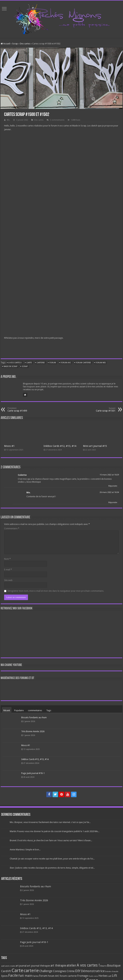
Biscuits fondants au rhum (34, 717)
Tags (49, 710)
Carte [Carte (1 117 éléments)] (17, 970)
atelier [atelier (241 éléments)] (71, 965)
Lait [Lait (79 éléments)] (110, 976)
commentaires (35, 710)
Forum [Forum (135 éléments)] (43, 976)
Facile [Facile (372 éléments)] (13, 975)
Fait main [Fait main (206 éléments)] (25, 976)
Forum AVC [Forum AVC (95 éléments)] (53, 976)
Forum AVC (66, 363)
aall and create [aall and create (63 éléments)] (8, 966)
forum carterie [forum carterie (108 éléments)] (68, 976)
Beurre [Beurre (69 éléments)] (103, 966)
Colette (22, 475)
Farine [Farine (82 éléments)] (36, 976)
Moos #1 (9, 446)
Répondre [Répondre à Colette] (113, 486)
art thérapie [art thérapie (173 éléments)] (58, 966)
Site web (8, 580)
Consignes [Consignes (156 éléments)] (60, 971)
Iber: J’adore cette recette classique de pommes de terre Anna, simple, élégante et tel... (52, 868)
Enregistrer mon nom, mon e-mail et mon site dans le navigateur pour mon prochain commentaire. (56, 591)
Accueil (5, 44)
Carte (29, 363)
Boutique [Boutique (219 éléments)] (114, 965)
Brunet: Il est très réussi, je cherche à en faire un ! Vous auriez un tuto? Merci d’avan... (51, 840)
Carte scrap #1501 (98, 410)
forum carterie (83, 363)
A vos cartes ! (15, 363)
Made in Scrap (10, 366)
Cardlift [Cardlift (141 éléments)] (6, 971)
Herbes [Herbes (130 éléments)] (103, 976)
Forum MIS (101, 363)
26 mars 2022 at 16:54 (109, 492)
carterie (41, 363)
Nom (7, 559)
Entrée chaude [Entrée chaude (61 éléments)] (112, 971)
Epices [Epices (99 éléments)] (4, 976)
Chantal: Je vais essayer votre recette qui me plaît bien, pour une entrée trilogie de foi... (52, 859)
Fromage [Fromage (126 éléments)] (83, 976)
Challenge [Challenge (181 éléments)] (46, 971)
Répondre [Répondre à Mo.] (113, 502)
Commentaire (12, 528)
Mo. (8, 120)
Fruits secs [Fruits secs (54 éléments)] (93, 976)
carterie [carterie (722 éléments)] (31, 971)
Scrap (15, 44)
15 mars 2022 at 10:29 (109, 475)
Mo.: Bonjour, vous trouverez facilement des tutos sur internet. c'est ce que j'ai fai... (50, 822)
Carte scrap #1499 (25, 410)
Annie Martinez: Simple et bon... (25, 850)
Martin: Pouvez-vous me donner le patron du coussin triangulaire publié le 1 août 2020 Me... (55, 831)
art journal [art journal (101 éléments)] (21, 966)
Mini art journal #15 (95, 446)
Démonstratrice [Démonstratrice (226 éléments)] (93, 971)
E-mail (8, 570)
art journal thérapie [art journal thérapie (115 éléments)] (38, 966)
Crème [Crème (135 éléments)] (71, 971)
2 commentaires (57, 120)
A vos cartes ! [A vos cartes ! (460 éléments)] (88, 965)
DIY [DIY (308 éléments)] (78, 971)
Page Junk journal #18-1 (33, 773)
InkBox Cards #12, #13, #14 (60, 446)
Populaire (19, 710)
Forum (53, 363)
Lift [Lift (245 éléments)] (115, 976)
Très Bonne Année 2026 (33, 731)
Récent (7, 710)
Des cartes (25, 44)
